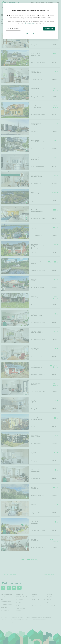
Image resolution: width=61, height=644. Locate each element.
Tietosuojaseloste (30, 34)
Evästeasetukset (30, 23)
